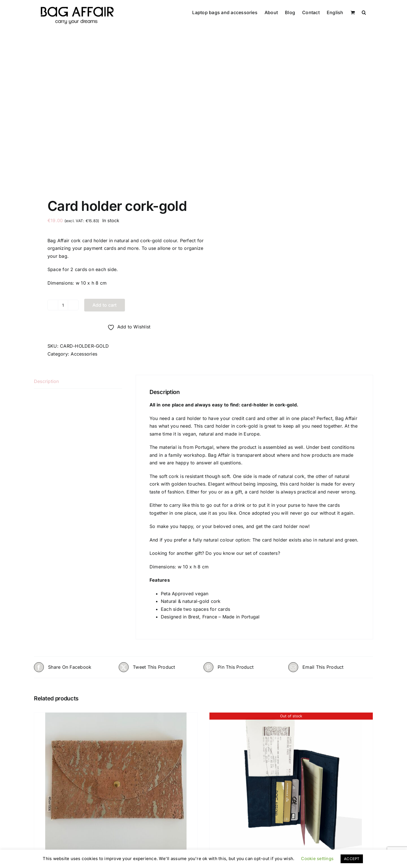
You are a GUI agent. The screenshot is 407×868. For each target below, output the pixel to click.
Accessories (84, 353)
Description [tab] (46, 380)
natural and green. (338, 539)
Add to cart (105, 304)
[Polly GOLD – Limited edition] (116, 782)
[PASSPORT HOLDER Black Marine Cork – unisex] (291, 782)
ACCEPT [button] (352, 859)
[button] (364, 12)
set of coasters (261, 552)
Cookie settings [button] (317, 859)
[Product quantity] (63, 304)
